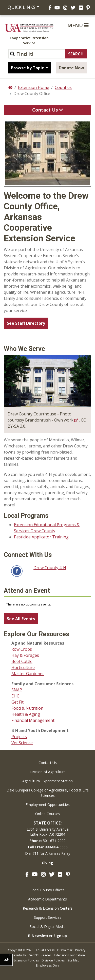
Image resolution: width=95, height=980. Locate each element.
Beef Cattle (22, 661)
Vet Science (22, 743)
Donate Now (71, 68)
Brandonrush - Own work (49, 420)
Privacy (80, 950)
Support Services (48, 917)
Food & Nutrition (27, 708)
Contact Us (48, 763)
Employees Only (48, 965)
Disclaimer (65, 950)
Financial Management (33, 720)
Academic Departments (48, 899)
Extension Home (34, 87)
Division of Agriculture (48, 772)
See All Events (21, 619)
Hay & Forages (25, 655)
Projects (19, 737)
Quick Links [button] (22, 7)
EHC (15, 696)
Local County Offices (48, 890)
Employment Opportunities (48, 805)
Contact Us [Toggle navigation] (48, 110)
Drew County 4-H (50, 568)
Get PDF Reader (40, 955)
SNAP (17, 690)
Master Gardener (28, 674)
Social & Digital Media (48, 927)
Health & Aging (26, 714)
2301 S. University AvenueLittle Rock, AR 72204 (48, 832)
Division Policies (53, 960)
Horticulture (23, 667)
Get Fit (17, 702)
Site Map (73, 960)
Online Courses (48, 814)
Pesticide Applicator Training (41, 537)
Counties (63, 87)
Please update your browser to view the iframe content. (48, 604)
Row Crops (22, 649)
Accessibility (17, 955)
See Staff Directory (26, 323)
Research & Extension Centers (48, 908)
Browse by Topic (28, 68)
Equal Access (45, 950)
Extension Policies (26, 960)
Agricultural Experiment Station (48, 781)
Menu (78, 25)
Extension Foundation (69, 955)
